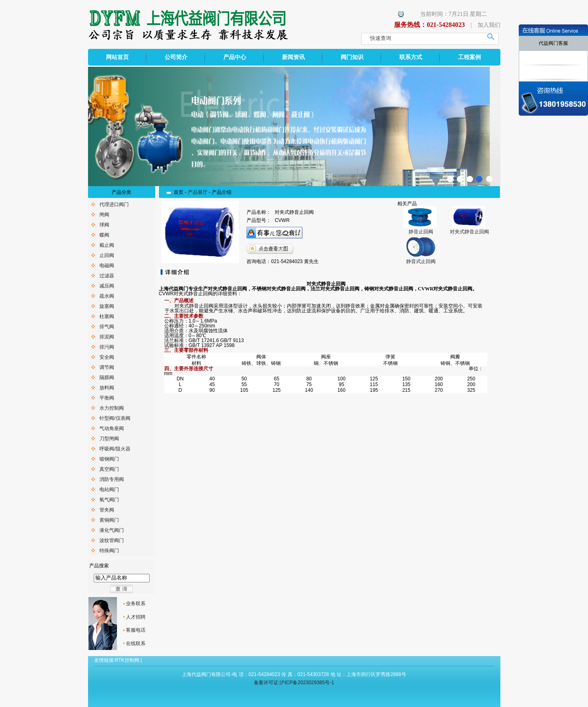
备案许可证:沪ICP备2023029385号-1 (294, 683)
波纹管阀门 (112, 540)
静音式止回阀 (421, 261)
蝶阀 (104, 235)
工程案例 (469, 57)
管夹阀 (107, 510)
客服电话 (136, 630)
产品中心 (235, 57)
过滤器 (107, 276)
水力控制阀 (112, 408)
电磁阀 (107, 266)
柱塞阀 (107, 316)
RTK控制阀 (127, 660)
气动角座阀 (112, 428)
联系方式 (411, 57)
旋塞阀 (107, 306)
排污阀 (107, 347)
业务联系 (136, 604)
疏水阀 (107, 296)
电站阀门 (109, 490)
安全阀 (107, 357)
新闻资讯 (293, 57)
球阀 (104, 225)
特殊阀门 (109, 551)
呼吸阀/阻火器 (115, 449)
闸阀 (104, 215)
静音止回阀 (421, 232)
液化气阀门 (112, 530)
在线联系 (136, 643)
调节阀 (107, 367)
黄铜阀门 (109, 520)
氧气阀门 (109, 500)
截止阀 (107, 245)
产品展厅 (198, 192)
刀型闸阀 (109, 439)
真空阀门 (109, 469)
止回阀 (107, 255)
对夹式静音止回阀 (469, 232)
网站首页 (117, 57)
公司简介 (176, 57)
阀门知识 (352, 57)
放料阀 (107, 388)
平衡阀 (107, 398)
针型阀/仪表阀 (115, 418)
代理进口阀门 (114, 204)
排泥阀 (107, 337)
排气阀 (107, 327)
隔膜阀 (107, 378)
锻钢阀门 (109, 459)
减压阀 (107, 286)
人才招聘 (136, 617)
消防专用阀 (112, 479)
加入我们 (489, 25)
